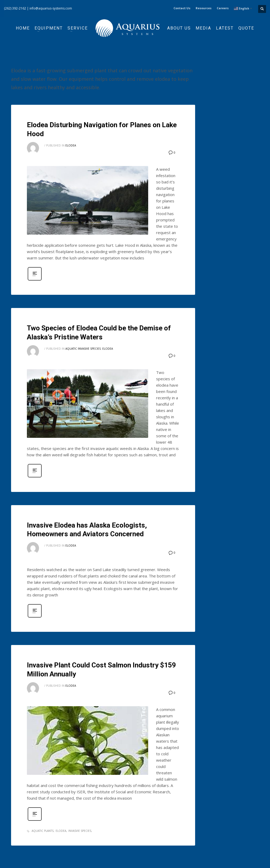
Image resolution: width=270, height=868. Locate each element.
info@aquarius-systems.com (51, 8)
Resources (204, 8)
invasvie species (80, 831)
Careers (223, 8)
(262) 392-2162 (15, 8)
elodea (61, 831)
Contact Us (182, 8)
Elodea (71, 145)
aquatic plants (43, 831)
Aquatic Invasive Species (83, 349)
